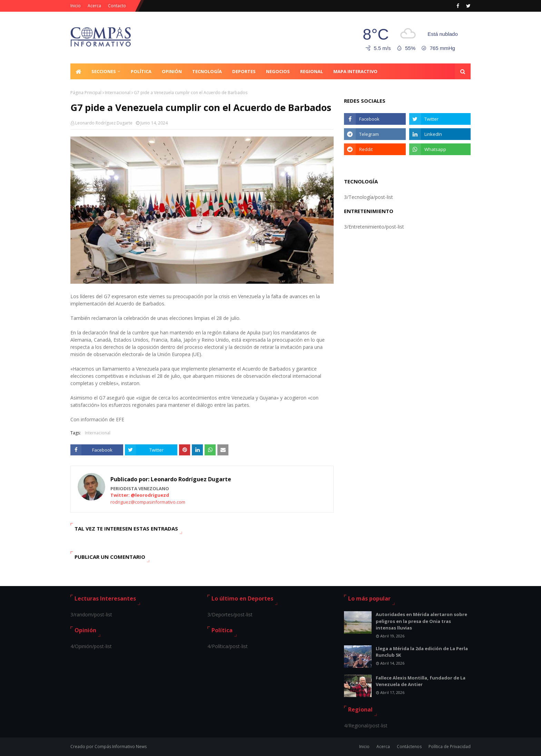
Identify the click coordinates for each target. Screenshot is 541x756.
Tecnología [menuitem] (207, 71)
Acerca (94, 6)
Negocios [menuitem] (278, 71)
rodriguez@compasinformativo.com (148, 502)
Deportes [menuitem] (244, 71)
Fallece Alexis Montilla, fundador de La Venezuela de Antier (421, 681)
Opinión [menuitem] (172, 71)
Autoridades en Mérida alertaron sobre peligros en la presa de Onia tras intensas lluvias (421, 621)
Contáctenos (409, 747)
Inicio (76, 6)
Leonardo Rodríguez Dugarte (104, 123)
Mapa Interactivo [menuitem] (355, 71)
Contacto (117, 6)
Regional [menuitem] (312, 71)
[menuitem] (78, 71)
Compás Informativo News (121, 747)
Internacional (118, 93)
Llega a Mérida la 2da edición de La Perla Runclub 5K (422, 652)
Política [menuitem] (141, 71)
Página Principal (86, 93)
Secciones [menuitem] (104, 71)
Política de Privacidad (450, 747)
